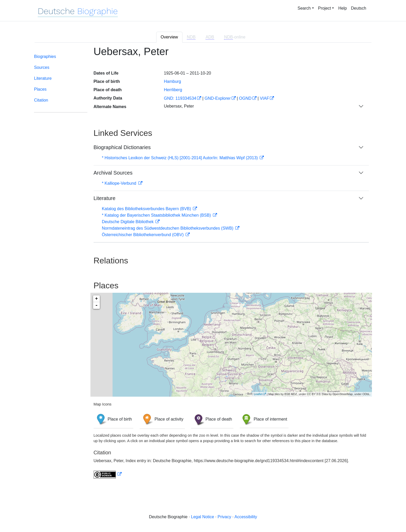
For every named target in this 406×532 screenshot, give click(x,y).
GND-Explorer (218, 98)
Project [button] (325, 8)
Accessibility (246, 517)
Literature (43, 78)
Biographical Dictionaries (122, 147)
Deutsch (359, 8)
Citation (41, 100)
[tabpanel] (203, 265)
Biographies (45, 56)
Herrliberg (173, 90)
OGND (245, 98)
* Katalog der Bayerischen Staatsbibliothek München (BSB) (157, 215)
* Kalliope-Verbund (120, 183)
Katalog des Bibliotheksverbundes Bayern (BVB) (147, 209)
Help (342, 8)
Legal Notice (203, 517)
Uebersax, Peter (179, 106)
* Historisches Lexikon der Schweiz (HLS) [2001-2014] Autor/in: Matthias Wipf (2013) (181, 158)
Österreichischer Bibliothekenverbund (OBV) (143, 235)
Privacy (224, 517)
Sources (42, 67)
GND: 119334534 (180, 98)
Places (40, 89)
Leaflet (258, 394)
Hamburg (172, 81)
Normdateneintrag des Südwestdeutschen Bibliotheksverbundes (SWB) (168, 228)
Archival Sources (113, 173)
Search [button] (304, 8)
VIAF (265, 98)
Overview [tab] (169, 37)
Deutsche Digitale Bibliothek (128, 222)
